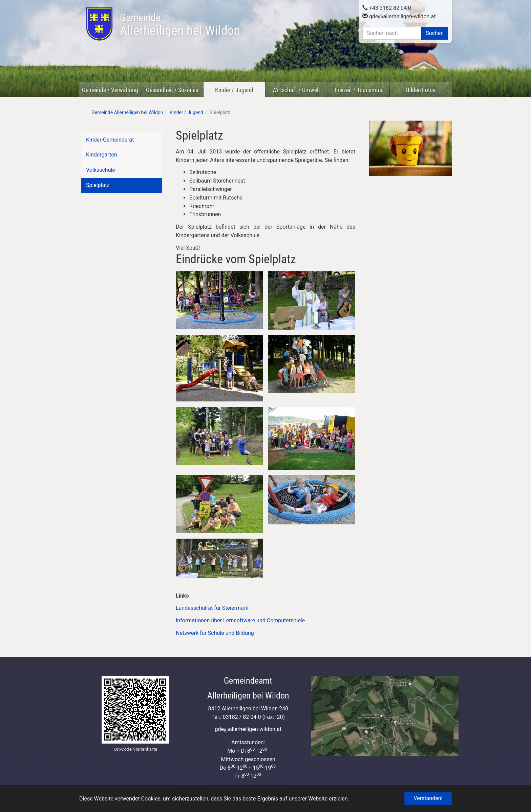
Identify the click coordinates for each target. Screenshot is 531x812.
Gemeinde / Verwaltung (110, 90)
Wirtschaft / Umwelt (296, 90)
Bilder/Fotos (421, 90)
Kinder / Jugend (234, 90)
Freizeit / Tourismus (358, 90)
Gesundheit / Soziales (172, 90)
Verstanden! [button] (428, 798)
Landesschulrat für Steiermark (212, 608)
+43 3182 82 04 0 (387, 8)
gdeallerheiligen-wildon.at (399, 16)
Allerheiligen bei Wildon (180, 25)
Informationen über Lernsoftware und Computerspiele (241, 620)
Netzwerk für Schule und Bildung (216, 633)
